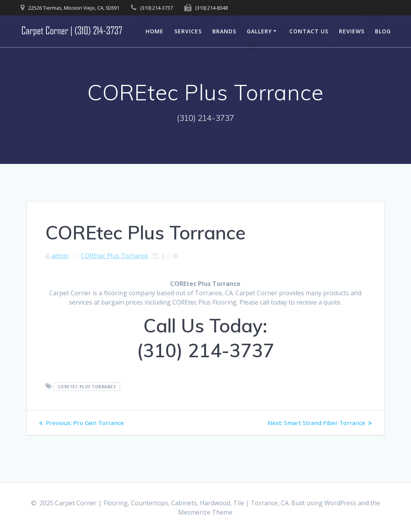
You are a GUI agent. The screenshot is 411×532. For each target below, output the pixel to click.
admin (60, 256)
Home (155, 31)
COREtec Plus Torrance (114, 256)
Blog (383, 31)
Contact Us (309, 31)
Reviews (352, 31)
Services (188, 31)
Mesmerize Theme (205, 512)
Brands (224, 31)
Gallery (259, 31)
